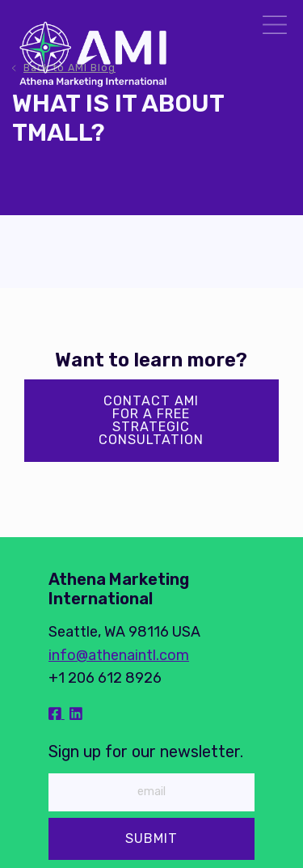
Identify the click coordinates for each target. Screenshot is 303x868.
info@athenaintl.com (119, 655)
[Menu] (275, 28)
